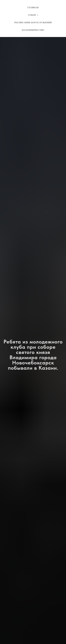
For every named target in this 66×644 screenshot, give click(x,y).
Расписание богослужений (33, 22)
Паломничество (33, 30)
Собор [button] (32, 15)
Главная (33, 7)
